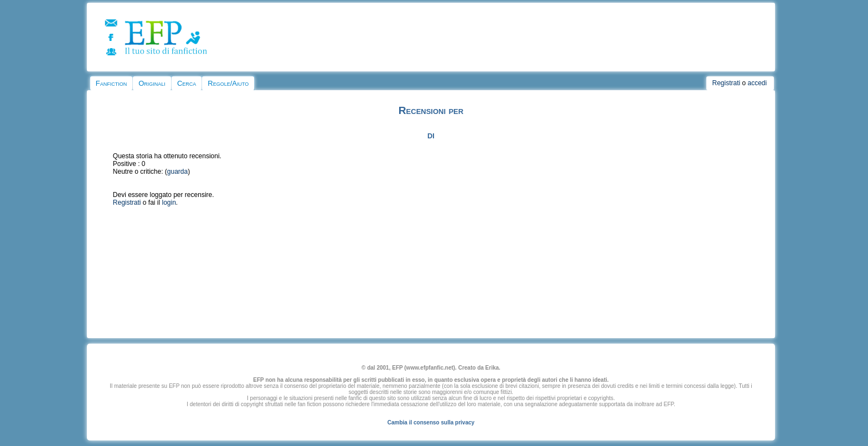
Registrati (726, 83)
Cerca (187, 83)
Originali (152, 83)
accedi (758, 83)
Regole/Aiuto (228, 83)
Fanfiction (111, 83)
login (169, 203)
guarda (177, 172)
